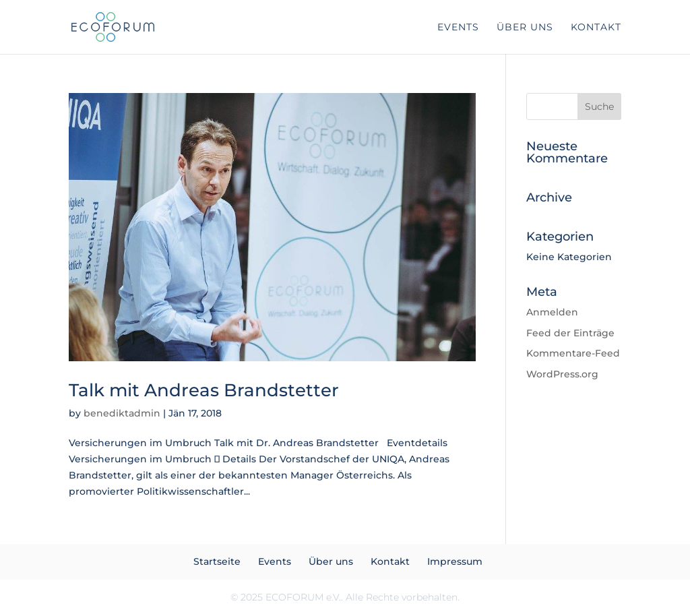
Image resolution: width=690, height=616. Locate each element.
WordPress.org (562, 374)
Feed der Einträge (570, 333)
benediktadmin (122, 413)
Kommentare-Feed (573, 353)
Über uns (525, 28)
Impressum (455, 561)
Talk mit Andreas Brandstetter (204, 390)
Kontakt (596, 28)
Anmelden (552, 312)
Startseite (217, 561)
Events (458, 28)
